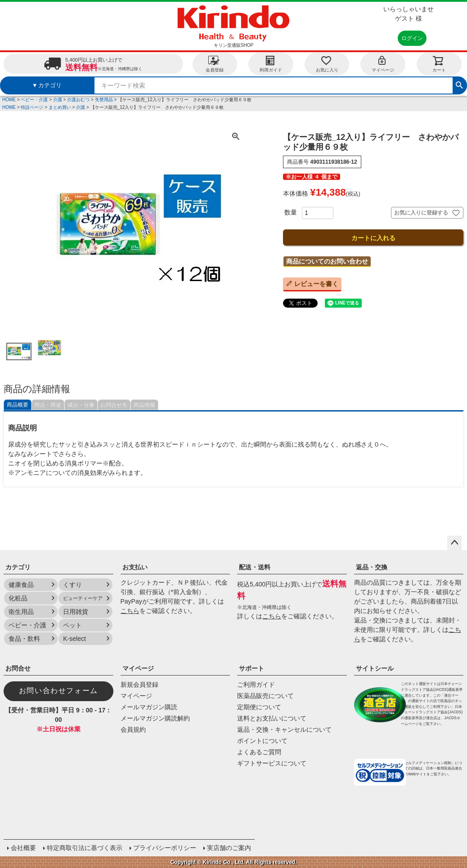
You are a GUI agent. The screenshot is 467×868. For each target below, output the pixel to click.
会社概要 (23, 848)
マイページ (383, 64)
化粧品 (18, 598)
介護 (58, 100)
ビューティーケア (83, 598)
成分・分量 (81, 405)
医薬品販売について (265, 696)
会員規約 (133, 729)
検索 (459, 84)
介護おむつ (78, 100)
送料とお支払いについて (272, 718)
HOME (9, 100)
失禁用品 (104, 100)
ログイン (412, 38)
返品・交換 (372, 567)
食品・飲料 (24, 639)
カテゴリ (18, 567)
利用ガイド (271, 64)
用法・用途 (48, 405)
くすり (72, 585)
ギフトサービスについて (272, 763)
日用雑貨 (76, 612)
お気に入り (327, 64)
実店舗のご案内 (229, 848)
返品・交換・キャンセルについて (284, 729)
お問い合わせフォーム (58, 691)
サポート (251, 668)
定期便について (259, 707)
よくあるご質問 (259, 752)
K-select (74, 639)
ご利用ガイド (256, 685)
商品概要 (18, 405)
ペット (72, 625)
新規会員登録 (139, 685)
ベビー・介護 (34, 100)
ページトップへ (454, 543)
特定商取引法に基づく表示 (85, 848)
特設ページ (32, 107)
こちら (130, 611)
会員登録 (215, 64)
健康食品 (21, 585)
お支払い (135, 567)
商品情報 (144, 405)
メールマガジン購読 (149, 707)
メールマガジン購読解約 (155, 718)
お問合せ (18, 668)
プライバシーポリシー (165, 848)
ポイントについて (262, 741)
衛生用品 (21, 612)
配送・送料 (255, 567)
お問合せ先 (114, 405)
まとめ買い (60, 107)
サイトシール (375, 668)
